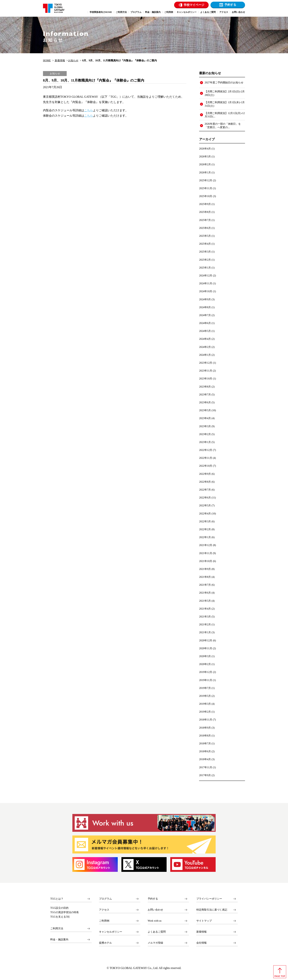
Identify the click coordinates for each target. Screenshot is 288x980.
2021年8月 (205, 577)
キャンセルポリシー (111, 932)
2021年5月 (205, 601)
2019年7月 (205, 688)
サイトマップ (204, 921)
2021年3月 (205, 617)
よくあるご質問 (157, 932)
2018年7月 (205, 743)
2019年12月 (206, 672)
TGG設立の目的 (59, 908)
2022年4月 (205, 514)
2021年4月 (205, 609)
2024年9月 (205, 299)
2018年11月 (206, 720)
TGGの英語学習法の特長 (65, 912)
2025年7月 (205, 220)
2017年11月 (206, 767)
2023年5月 (205, 410)
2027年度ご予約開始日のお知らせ (224, 82)
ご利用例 (104, 921)
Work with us (155, 921)
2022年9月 (205, 474)
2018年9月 (205, 728)
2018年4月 (205, 759)
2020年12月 (206, 640)
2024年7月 (205, 315)
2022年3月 (205, 521)
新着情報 (60, 60)
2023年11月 (206, 371)
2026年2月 (205, 164)
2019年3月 (205, 704)
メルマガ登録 (155, 943)
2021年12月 (206, 545)
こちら (89, 110)
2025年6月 (205, 228)
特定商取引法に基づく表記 (212, 910)
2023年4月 (205, 418)
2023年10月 (206, 379)
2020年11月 (206, 648)
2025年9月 (205, 204)
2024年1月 (205, 355)
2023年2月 (205, 434)
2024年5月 (205, 331)
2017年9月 (205, 775)
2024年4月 (205, 339)
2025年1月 (205, 268)
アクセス (104, 910)
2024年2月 (205, 347)
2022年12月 (206, 450)
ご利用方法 (57, 928)
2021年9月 (205, 569)
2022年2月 (205, 529)
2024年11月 (206, 283)
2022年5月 (205, 505)
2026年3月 (205, 156)
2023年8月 (205, 387)
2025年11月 (206, 188)
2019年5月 (205, 696)
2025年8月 (205, 212)
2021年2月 (205, 624)
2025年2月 (205, 260)
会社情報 (201, 943)
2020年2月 (205, 664)
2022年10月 (206, 466)
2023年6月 (205, 402)
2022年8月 (205, 482)
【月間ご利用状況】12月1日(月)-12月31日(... (225, 115)
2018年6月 (205, 751)
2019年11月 (206, 680)
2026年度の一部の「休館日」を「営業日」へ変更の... (223, 126)
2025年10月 (206, 196)
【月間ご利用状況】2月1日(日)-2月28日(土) (225, 93)
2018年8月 (205, 736)
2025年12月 (206, 180)
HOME (47, 60)
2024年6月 (205, 323)
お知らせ (73, 60)
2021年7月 (205, 585)
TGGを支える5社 (60, 917)
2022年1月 (205, 537)
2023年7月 (205, 394)
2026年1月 (205, 172)
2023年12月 (206, 363)
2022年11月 (206, 458)
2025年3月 (205, 252)
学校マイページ (194, 5)
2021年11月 (206, 553)
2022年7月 (205, 490)
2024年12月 (206, 275)
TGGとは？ (57, 899)
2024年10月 (206, 291)
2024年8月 (205, 307)
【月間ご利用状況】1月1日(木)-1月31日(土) (225, 104)
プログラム (105, 899)
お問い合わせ (155, 910)
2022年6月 (205, 498)
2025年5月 (205, 236)
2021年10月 (206, 561)
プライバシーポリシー (209, 899)
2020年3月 (205, 656)
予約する (230, 5)
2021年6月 (205, 593)
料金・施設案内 (59, 940)
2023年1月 (205, 442)
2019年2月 (205, 712)
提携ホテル (105, 943)
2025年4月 (205, 244)
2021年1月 (205, 632)
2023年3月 (205, 426)
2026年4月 (205, 149)
